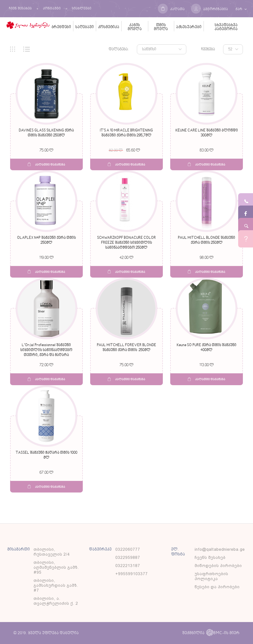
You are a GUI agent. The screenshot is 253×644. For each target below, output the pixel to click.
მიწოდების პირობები (218, 566)
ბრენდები (61, 27)
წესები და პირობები (217, 587)
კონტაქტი (52, 9)
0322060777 (128, 549)
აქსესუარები (189, 27)
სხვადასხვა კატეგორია (226, 27)
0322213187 (128, 566)
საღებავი (84, 27)
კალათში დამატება (46, 164)
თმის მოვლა (161, 27)
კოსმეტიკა (109, 27)
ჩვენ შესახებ (20, 9)
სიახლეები (82, 9)
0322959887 (128, 558)
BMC (214, 633)
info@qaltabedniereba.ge (220, 549)
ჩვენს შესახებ (210, 558)
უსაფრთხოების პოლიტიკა (211, 576)
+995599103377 (132, 574)
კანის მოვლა (135, 27)
